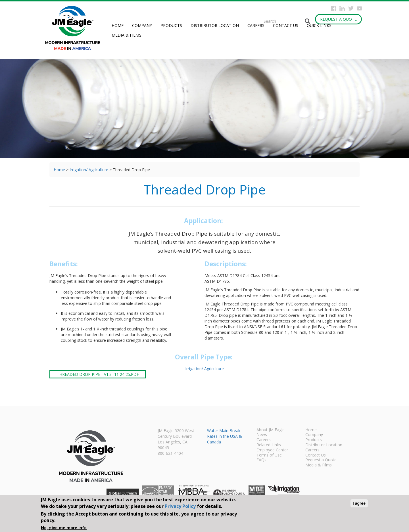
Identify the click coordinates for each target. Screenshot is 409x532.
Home (118, 25)
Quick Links (319, 25)
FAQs (261, 460)
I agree (359, 503)
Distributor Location (215, 25)
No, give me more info (64, 528)
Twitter (351, 8)
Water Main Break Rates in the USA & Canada (225, 436)
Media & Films (127, 35)
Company (142, 25)
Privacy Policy (180, 506)
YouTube (359, 8)
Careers (256, 25)
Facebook (334, 8)
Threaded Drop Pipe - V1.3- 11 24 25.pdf (98, 374)
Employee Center (272, 450)
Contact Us (286, 25)
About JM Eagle (271, 430)
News (262, 435)
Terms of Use (269, 455)
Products (171, 25)
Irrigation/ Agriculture (89, 170)
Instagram (342, 8)
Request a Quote (338, 19)
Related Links (269, 445)
